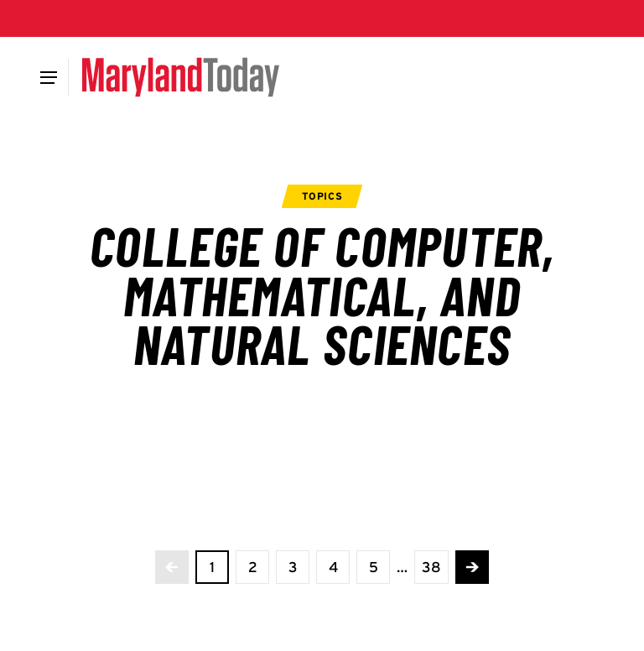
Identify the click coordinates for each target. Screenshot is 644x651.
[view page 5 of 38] (373, 567)
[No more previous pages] (172, 567)
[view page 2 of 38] (252, 567)
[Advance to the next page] (472, 567)
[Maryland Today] (181, 77)
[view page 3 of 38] (293, 567)
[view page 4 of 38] (333, 567)
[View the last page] (431, 567)
